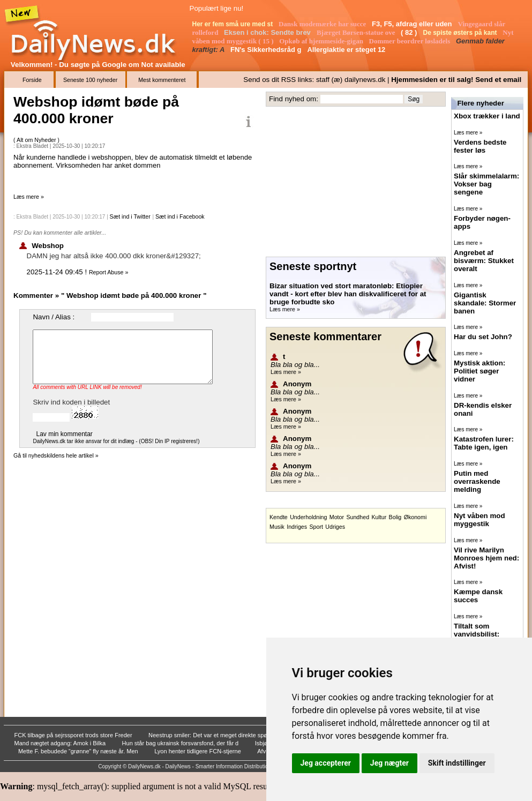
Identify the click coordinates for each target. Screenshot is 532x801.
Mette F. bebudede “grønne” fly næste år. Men (79, 751)
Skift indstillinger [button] (457, 763)
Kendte (279, 517)
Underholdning (308, 517)
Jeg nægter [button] (389, 763)
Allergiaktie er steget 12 (347, 50)
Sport (316, 527)
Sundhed (358, 517)
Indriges (297, 527)
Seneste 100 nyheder (90, 80)
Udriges (335, 527)
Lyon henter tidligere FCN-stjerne (198, 751)
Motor (337, 517)
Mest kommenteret (162, 80)
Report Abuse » (108, 272)
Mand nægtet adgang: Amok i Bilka (61, 743)
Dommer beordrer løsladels (411, 41)
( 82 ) (410, 32)
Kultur (379, 517)
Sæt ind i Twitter (130, 216)
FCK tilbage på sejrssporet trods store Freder (74, 735)
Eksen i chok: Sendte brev (268, 32)
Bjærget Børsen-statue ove (357, 32)
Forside (32, 80)
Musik (277, 527)
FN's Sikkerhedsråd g (267, 50)
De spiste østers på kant (460, 33)
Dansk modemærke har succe (323, 24)
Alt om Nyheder (37, 140)
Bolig (395, 517)
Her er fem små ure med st (234, 24)
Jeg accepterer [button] (326, 763)
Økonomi (415, 517)
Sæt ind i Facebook (180, 216)
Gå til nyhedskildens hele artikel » (56, 455)
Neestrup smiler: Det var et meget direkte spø (209, 735)
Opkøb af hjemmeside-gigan (322, 41)
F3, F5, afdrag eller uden (413, 24)
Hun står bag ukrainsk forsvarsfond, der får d (181, 743)
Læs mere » (29, 197)
